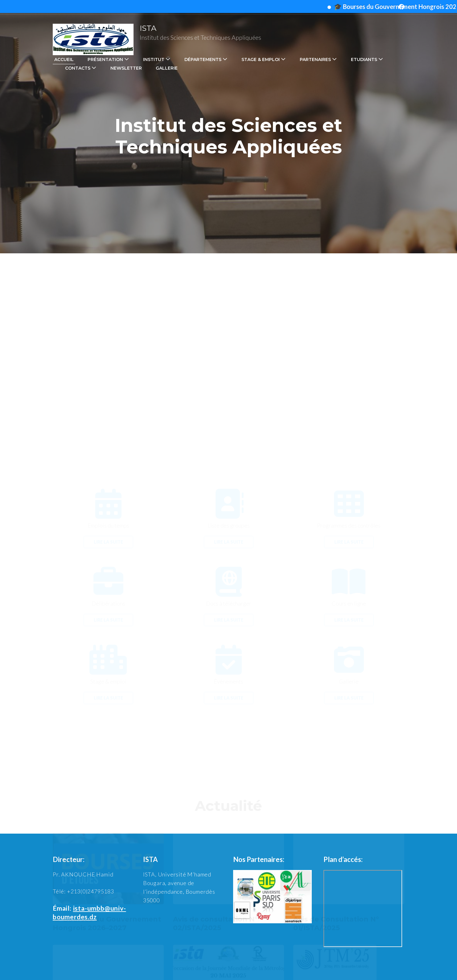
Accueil (64, 59)
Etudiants (364, 59)
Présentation (105, 59)
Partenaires (315, 59)
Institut (154, 59)
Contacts (78, 68)
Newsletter (126, 68)
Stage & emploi (261, 59)
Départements (203, 59)
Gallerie (167, 68)
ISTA (148, 28)
